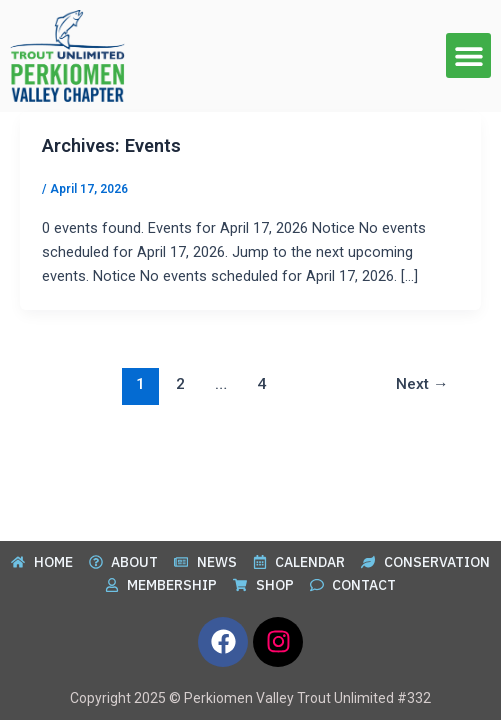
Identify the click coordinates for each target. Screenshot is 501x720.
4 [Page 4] (261, 384)
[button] (468, 55)
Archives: (111, 145)
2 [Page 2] (180, 384)
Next (422, 384)
